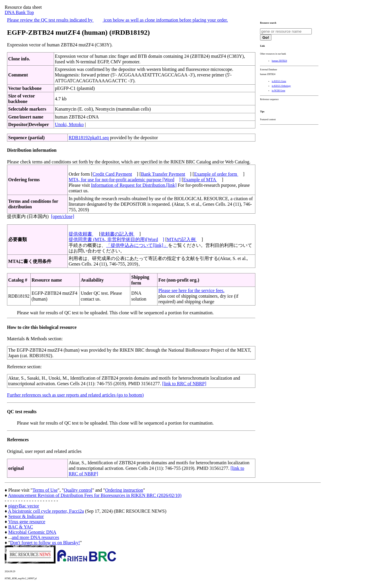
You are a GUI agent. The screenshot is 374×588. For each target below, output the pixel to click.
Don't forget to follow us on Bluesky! (45, 543)
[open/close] (63, 216)
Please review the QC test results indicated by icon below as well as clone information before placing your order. (117, 20)
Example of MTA (200, 180)
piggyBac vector (24, 506)
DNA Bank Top (19, 12)
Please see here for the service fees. (191, 290)
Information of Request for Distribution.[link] (134, 185)
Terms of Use (45, 490)
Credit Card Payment (112, 174)
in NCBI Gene (278, 91)
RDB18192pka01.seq (89, 138)
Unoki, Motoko (69, 124)
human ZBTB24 (279, 61)
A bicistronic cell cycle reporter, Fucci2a (46, 511)
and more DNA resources (35, 537)
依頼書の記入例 (117, 234)
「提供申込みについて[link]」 (137, 245)
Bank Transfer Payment (163, 174)
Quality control (78, 490)
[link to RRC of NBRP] (184, 384)
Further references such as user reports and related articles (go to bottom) (75, 395)
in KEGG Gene (279, 81)
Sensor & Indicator (26, 516)
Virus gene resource (27, 522)
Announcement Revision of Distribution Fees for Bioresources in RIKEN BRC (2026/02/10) (95, 495)
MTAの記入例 (182, 239)
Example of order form (216, 174)
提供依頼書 (81, 234)
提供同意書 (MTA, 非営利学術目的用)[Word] (116, 239)
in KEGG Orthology (281, 86)
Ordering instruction (124, 490)
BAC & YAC (21, 527)
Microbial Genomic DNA (32, 532)
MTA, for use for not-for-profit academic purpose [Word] (125, 180)
